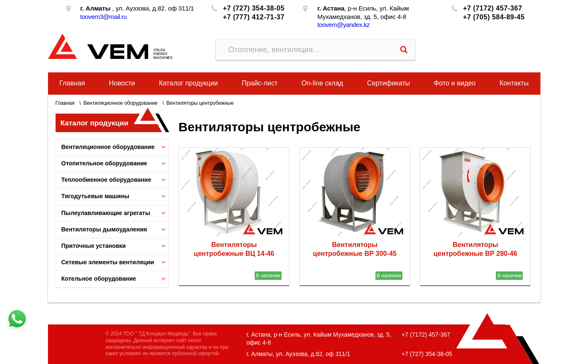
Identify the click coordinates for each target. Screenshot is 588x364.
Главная (72, 83)
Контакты (514, 83)
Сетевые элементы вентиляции (108, 262)
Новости (122, 83)
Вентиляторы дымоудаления (104, 229)
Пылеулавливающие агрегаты (106, 213)
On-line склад (322, 83)
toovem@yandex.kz (343, 25)
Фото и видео (455, 83)
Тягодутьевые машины (96, 196)
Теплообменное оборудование (106, 180)
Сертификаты (388, 83)
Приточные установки (94, 246)
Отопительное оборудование (104, 163)
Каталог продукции (188, 83)
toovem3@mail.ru (104, 17)
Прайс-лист (259, 83)
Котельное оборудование (99, 279)
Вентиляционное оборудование (120, 103)
